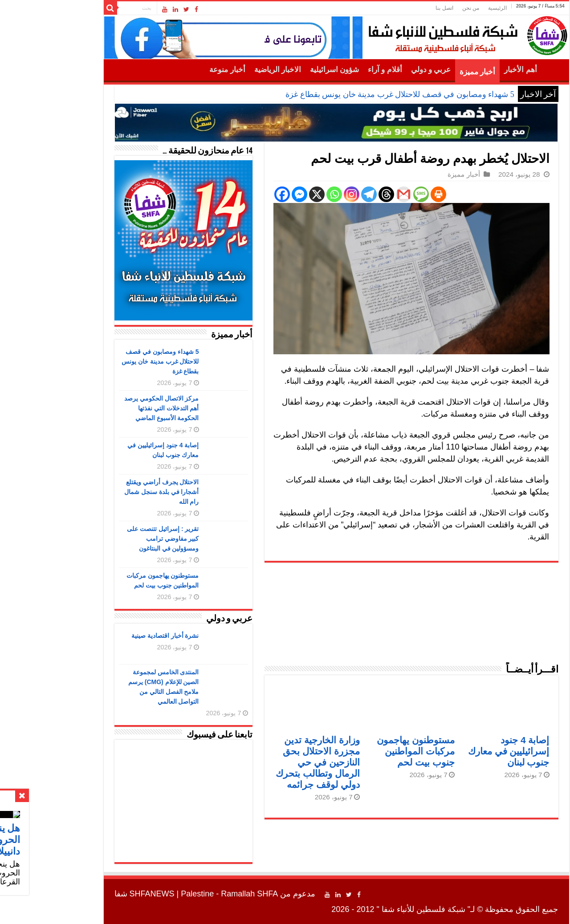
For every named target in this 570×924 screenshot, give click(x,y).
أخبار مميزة (426, 72)
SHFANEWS (101, 894)
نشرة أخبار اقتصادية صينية (114, 636)
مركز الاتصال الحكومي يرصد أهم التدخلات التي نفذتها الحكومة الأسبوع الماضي (110, 408)
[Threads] (335, 194)
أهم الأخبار (469, 70)
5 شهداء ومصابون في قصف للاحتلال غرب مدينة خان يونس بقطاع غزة (349, 94)
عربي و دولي (380, 70)
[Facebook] (231, 194)
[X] (266, 194)
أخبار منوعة (176, 70)
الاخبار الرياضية (226, 70)
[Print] (387, 194)
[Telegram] (318, 194)
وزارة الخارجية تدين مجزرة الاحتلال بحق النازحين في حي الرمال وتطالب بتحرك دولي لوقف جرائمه (267, 762)
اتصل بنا (393, 8)
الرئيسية (446, 8)
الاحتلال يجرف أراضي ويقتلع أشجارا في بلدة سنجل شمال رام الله (110, 492)
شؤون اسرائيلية (283, 70)
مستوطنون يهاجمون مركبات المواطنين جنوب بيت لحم (364, 751)
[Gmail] (352, 194)
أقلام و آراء (334, 70)
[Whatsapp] (283, 194)
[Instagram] (300, 194)
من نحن (419, 8)
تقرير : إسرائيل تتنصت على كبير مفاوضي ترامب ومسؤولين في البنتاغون (112, 539)
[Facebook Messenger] (248, 194)
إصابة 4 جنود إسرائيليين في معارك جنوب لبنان (458, 751)
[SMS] (370, 194)
